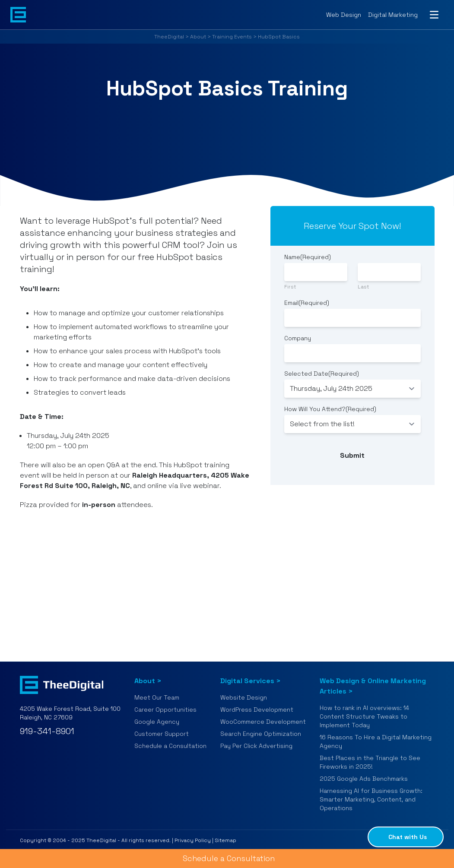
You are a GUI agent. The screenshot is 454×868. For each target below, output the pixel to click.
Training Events (232, 37)
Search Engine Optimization (261, 734)
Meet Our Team (157, 697)
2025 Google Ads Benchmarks (364, 779)
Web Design (344, 15)
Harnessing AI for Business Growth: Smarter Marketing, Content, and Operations (371, 799)
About (198, 37)
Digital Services (247, 681)
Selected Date (322, 374)
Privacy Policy (193, 840)
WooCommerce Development (263, 722)
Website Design (244, 697)
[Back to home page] (18, 15)
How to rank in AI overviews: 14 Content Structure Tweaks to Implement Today (364, 716)
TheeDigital (169, 37)
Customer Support (162, 734)
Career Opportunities (165, 710)
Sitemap (225, 840)
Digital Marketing (393, 15)
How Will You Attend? (330, 409)
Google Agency (157, 722)
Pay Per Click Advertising (256, 746)
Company (298, 338)
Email (307, 303)
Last (363, 287)
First (290, 287)
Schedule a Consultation (170, 746)
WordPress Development (257, 710)
